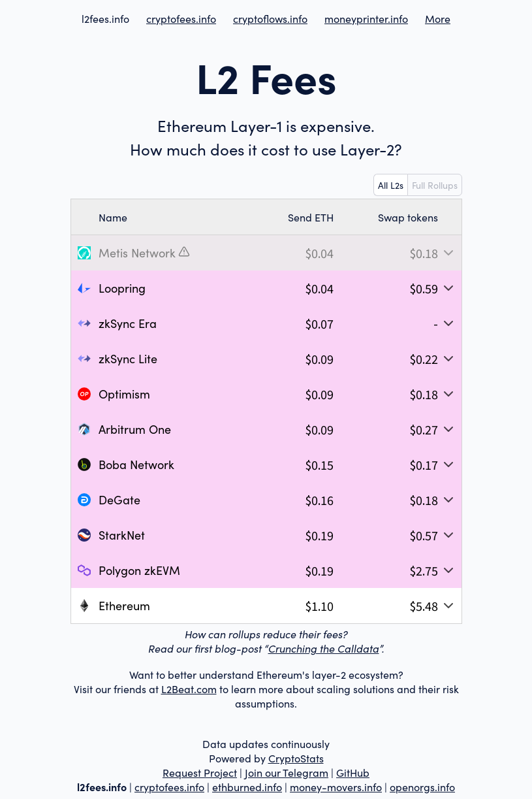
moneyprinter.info (366, 18)
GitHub (353, 772)
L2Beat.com (189, 689)
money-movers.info (336, 787)
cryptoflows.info (270, 18)
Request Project (200, 772)
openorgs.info (422, 787)
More (438, 18)
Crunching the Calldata (324, 648)
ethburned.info (247, 787)
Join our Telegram (287, 772)
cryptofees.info (181, 18)
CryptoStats (296, 758)
